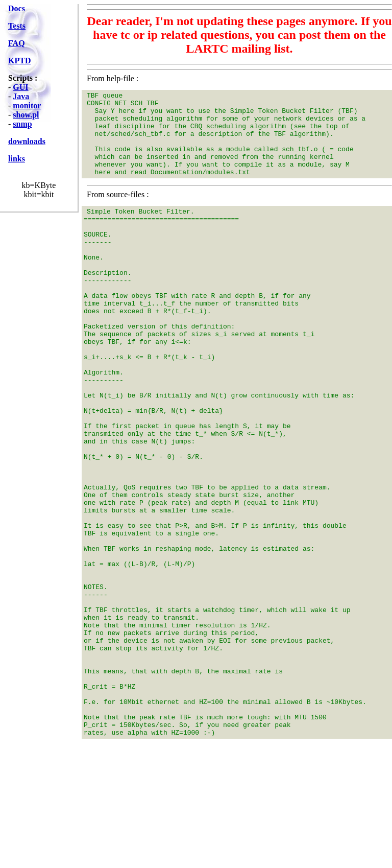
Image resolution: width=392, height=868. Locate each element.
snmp (22, 124)
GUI (20, 87)
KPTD (19, 61)
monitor (27, 105)
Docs (17, 8)
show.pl (26, 115)
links (17, 159)
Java (21, 96)
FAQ (17, 43)
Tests (17, 26)
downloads (27, 141)
